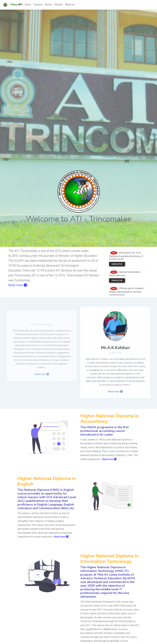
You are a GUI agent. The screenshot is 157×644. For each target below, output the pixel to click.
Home (28, 5)
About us (70, 5)
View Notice (117, 264)
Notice (48, 5)
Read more (115, 404)
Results (59, 5)
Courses (38, 5)
